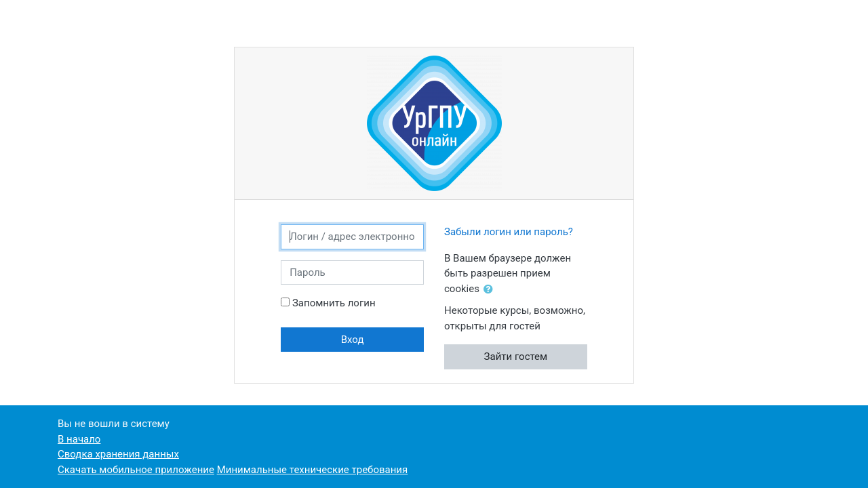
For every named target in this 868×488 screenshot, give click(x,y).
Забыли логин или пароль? (509, 232)
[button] (491, 290)
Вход (353, 340)
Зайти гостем (516, 357)
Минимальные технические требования (313, 470)
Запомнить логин (334, 303)
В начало (79, 439)
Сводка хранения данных (118, 454)
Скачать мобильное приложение (136, 470)
